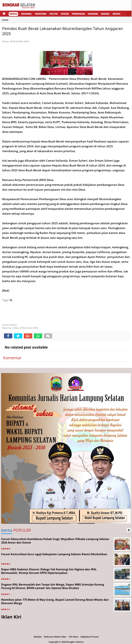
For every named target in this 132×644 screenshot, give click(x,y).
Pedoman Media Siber (55, 637)
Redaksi (38, 637)
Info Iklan (73, 637)
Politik (54, 14)
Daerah (105, 14)
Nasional (27, 14)
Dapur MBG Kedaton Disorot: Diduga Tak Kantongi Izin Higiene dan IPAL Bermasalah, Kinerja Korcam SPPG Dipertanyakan (49, 571)
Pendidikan (78, 14)
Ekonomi (93, 14)
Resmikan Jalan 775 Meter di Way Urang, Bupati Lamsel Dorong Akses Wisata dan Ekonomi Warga (55, 601)
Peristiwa (41, 14)
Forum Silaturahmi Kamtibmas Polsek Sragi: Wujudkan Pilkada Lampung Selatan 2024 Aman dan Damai (55, 541)
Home (5, 20)
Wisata (116, 14)
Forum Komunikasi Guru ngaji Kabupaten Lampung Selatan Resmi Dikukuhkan (54, 554)
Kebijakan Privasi (89, 637)
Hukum (65, 14)
